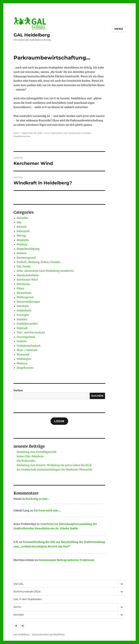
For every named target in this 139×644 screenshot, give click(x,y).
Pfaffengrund (25, 297)
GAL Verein (24, 266)
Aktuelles (23, 218)
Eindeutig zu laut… (38, 499)
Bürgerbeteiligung (28, 249)
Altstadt (22, 227)
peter (16, 133)
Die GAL (18, 584)
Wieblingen (24, 359)
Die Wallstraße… (27, 461)
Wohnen (22, 363)
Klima (20, 288)
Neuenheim (24, 293)
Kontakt (19, 615)
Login (59, 421)
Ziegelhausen (25, 368)
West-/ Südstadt (27, 350)
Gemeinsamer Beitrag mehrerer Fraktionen (66, 560)
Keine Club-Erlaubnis (30, 456)
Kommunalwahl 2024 (27, 592)
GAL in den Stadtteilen (28, 599)
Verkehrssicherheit (29, 346)
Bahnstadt (23, 231)
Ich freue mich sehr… (47, 510)
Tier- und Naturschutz (31, 332)
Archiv (17, 607)
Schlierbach (24, 310)
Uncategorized (26, 337)
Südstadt (22, 328)
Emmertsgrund (26, 258)
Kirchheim (23, 284)
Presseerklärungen (28, 302)
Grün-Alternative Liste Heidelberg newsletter (68, 133)
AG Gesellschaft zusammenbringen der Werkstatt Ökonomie (54, 470)
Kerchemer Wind (27, 280)
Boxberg (22, 244)
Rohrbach (23, 306)
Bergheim (23, 240)
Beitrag (21, 236)
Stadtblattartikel (22, 136)
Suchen (18, 390)
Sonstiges (23, 315)
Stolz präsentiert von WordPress (48, 635)
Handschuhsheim (28, 275)
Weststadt (23, 354)
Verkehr (22, 341)
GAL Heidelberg (32, 35)
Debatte (22, 253)
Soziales (22, 319)
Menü (119, 29)
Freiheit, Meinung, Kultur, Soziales (39, 262)
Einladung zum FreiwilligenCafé (37, 452)
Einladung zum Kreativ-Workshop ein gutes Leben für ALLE (54, 465)
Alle (19, 222)
